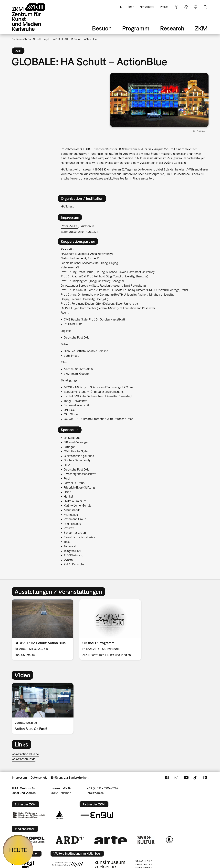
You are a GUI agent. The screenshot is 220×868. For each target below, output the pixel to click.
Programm (136, 28)
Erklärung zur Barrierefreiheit (70, 778)
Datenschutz (39, 778)
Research (172, 28)
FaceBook (167, 778)
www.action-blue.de (25, 754)
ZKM (201, 28)
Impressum (19, 778)
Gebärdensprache (186, 7)
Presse (164, 7)
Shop (131, 7)
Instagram (176, 778)
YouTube (186, 778)
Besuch (102, 28)
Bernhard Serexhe (72, 232)
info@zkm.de (95, 793)
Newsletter (147, 7)
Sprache (196, 7)
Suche (205, 7)
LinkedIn (205, 778)
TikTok (196, 778)
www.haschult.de (24, 759)
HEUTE (18, 850)
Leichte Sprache (176, 7)
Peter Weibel (70, 226)
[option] (42, 630)
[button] (159, 100)
